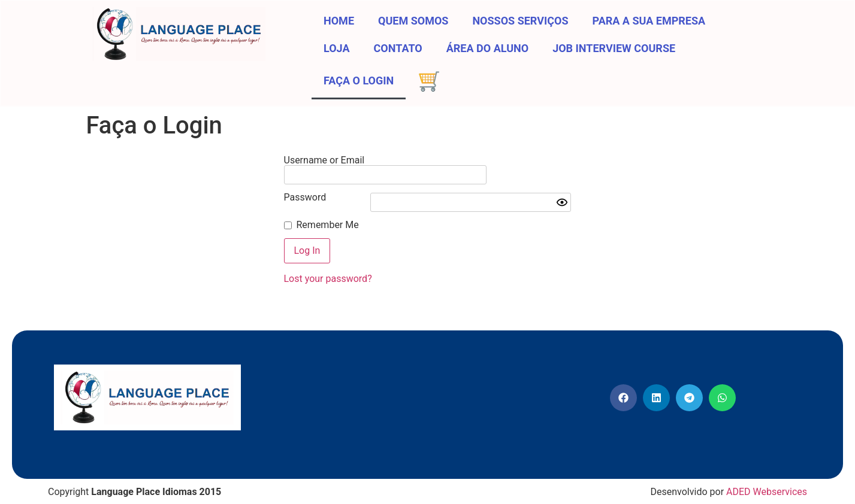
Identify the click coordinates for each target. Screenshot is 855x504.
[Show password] (562, 193)
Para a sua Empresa (649, 21)
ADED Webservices (767, 482)
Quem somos (413, 21)
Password (305, 188)
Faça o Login (359, 81)
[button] (623, 388)
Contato (398, 48)
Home (339, 21)
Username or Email (324, 160)
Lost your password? (328, 269)
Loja (337, 48)
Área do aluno (487, 48)
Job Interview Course (614, 48)
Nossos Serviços (520, 21)
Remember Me (328, 215)
